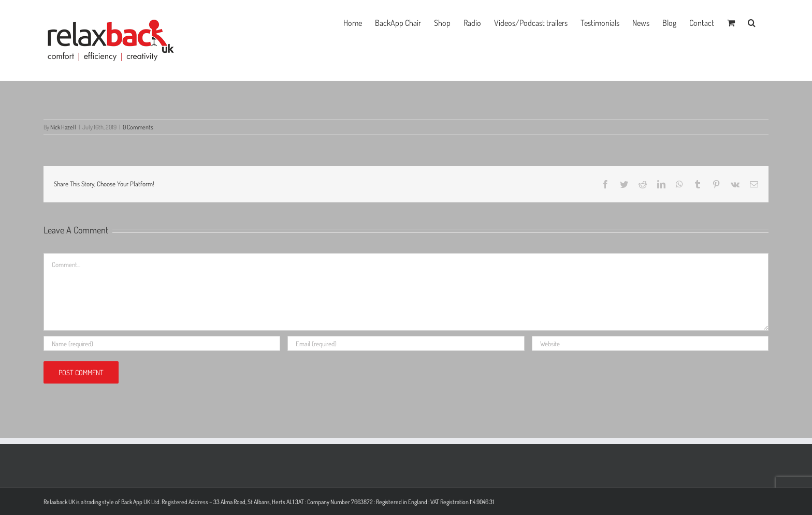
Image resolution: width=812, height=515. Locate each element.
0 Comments (138, 127)
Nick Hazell (63, 127)
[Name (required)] (162, 343)
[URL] (650, 343)
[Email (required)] (406, 343)
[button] (752, 22)
